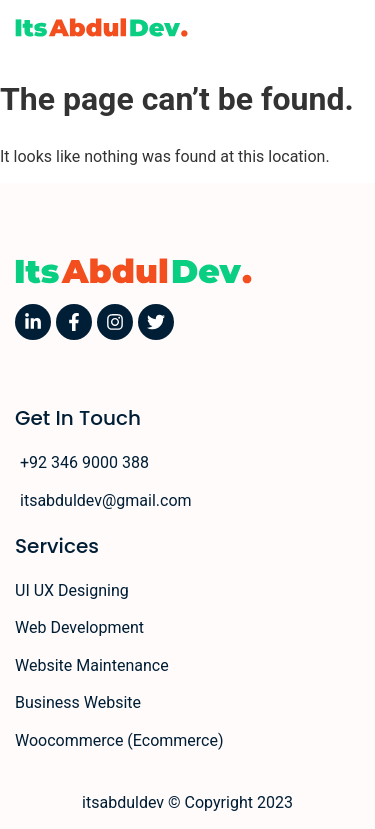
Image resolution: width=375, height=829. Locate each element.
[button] (351, 27)
